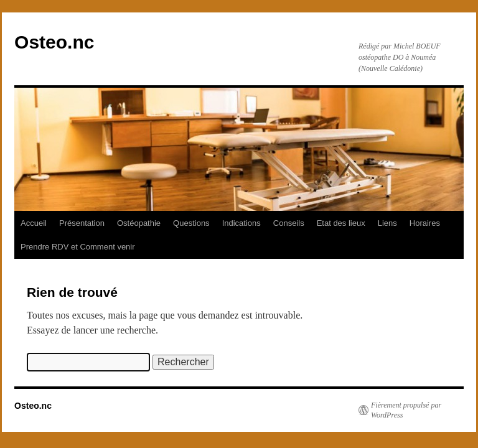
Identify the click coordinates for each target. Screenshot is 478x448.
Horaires (425, 223)
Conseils (289, 223)
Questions (191, 223)
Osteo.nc (54, 42)
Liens (387, 223)
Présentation (82, 223)
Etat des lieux (341, 223)
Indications (241, 223)
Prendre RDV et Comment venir (78, 247)
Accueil (34, 223)
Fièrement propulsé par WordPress (406, 410)
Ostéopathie (139, 223)
